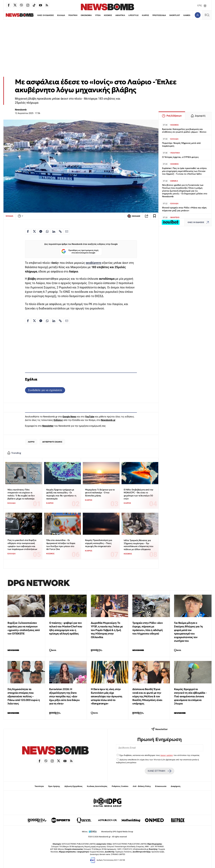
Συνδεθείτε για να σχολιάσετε (45, 390)
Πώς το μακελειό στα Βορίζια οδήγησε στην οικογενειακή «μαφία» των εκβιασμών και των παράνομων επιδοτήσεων (22, 545)
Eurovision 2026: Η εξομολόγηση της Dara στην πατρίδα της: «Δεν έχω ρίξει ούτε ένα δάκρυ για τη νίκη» (64, 696)
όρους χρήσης (167, 755)
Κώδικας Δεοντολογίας (97, 786)
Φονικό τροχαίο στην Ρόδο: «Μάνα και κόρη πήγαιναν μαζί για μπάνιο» (184, 209)
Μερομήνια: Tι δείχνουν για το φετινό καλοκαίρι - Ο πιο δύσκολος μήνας (100, 493)
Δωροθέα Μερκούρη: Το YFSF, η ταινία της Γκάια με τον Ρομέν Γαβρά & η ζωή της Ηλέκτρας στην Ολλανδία (107, 630)
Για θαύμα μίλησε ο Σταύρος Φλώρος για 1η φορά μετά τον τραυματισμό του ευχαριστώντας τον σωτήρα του (188, 632)
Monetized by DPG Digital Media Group (117, 832)
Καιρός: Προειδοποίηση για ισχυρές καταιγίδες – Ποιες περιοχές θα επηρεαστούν (99, 543)
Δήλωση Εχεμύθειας (73, 786)
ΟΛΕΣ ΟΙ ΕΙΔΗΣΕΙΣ (39, 15)
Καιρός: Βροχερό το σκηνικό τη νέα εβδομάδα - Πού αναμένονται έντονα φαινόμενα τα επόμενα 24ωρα (190, 696)
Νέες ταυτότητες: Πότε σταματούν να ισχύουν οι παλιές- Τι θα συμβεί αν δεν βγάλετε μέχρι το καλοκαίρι (21, 494)
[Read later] (155, 216)
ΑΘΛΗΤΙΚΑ (114, 15)
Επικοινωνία (161, 786)
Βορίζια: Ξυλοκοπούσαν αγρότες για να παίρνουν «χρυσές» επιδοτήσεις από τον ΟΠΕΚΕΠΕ (24, 628)
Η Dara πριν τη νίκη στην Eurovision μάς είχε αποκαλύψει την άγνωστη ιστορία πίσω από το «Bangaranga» (107, 696)
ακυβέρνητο (93, 263)
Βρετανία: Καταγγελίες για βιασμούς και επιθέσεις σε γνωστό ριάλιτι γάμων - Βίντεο (184, 131)
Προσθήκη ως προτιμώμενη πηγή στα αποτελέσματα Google (80, 252)
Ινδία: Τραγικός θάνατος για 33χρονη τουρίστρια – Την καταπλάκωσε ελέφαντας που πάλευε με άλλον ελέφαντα (138, 545)
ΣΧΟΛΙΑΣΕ (134, 216)
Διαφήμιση (176, 786)
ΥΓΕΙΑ (92, 15)
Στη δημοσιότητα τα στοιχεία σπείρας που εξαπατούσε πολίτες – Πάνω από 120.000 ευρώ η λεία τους (24, 696)
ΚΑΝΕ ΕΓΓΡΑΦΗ (159, 771)
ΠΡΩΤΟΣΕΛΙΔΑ (153, 15)
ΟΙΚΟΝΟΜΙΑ (80, 15)
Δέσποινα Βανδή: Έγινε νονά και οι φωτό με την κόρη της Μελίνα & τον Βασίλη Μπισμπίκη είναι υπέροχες (147, 696)
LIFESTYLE (127, 15)
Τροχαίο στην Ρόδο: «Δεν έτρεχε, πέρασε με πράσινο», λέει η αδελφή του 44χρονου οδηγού (148, 628)
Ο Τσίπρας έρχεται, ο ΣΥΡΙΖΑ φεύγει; (180, 157)
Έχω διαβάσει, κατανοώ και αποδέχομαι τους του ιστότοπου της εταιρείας (160, 755)
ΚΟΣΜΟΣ (102, 15)
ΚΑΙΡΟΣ (139, 15)
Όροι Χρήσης (54, 786)
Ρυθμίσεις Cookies (120, 786)
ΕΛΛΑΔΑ (55, 15)
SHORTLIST (169, 15)
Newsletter (48, 426)
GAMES (181, 15)
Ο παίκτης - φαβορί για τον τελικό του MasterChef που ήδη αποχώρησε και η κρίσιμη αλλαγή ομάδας (66, 628)
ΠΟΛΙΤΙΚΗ (67, 15)
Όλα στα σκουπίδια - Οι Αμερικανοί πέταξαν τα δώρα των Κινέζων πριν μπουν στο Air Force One (61, 545)
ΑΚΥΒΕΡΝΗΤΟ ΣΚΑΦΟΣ (52, 442)
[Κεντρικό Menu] (207, 15)
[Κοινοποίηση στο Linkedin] (54, 232)
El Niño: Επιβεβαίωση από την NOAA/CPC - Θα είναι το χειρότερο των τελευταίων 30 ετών (138, 494)
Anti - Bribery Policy (142, 786)
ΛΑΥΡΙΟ (31, 442)
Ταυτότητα (39, 786)
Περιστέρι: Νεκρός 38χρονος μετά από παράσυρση (181, 144)
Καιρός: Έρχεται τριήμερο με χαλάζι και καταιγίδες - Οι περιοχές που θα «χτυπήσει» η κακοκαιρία (61, 494)
